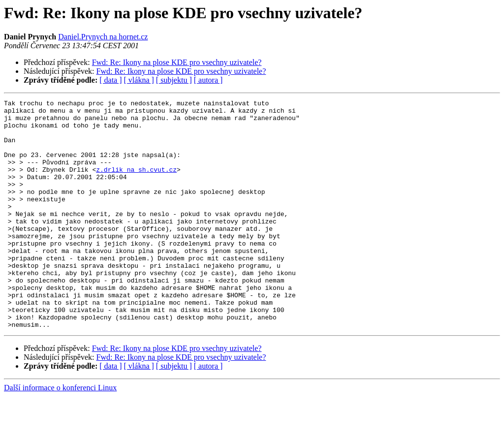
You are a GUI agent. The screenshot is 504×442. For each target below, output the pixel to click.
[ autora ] (208, 80)
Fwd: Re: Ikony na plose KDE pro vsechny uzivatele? (177, 62)
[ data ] (110, 80)
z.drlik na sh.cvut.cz (136, 184)
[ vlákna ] (139, 80)
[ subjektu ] (174, 80)
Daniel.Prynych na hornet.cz (103, 37)
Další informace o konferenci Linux (60, 433)
